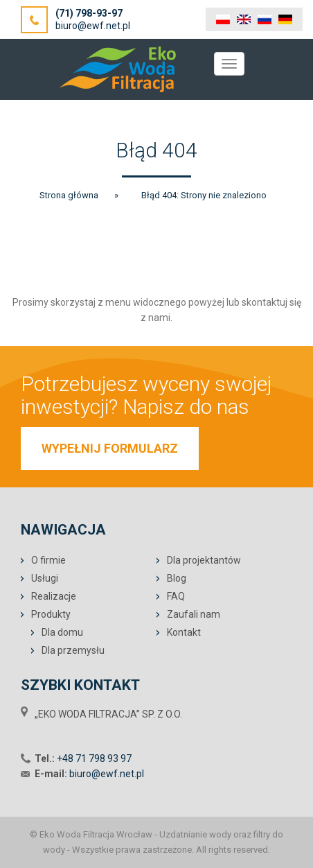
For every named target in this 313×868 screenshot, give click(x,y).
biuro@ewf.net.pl (93, 26)
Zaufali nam (194, 614)
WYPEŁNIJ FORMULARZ (110, 448)
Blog (177, 578)
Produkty (51, 614)
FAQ (176, 596)
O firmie (48, 560)
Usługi (45, 578)
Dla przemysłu (73, 650)
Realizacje (54, 596)
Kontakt (184, 632)
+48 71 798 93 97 (94, 758)
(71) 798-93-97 (89, 13)
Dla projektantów (204, 560)
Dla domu (62, 632)
